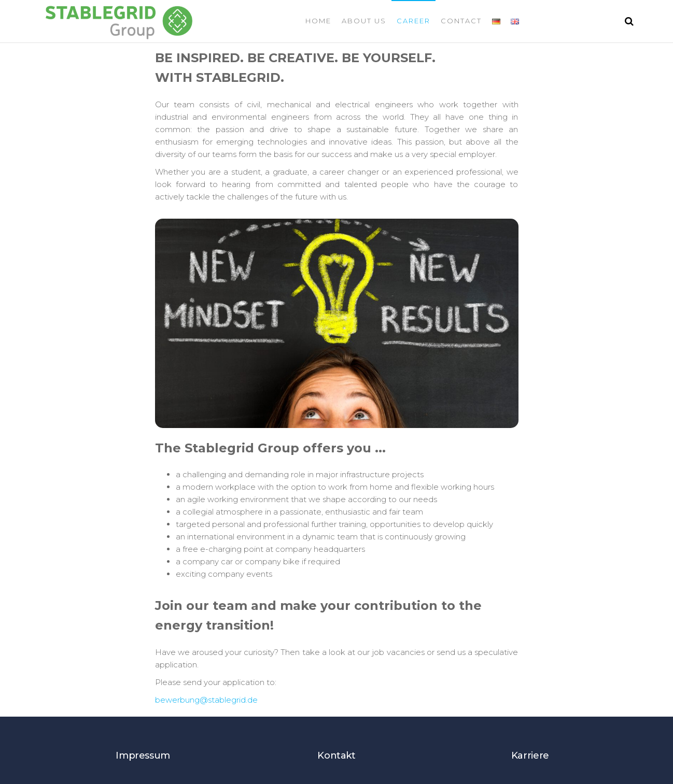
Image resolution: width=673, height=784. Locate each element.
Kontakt (336, 756)
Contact (461, 21)
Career (413, 21)
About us (364, 21)
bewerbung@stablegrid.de (206, 700)
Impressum (143, 756)
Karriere (530, 756)
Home (318, 21)
